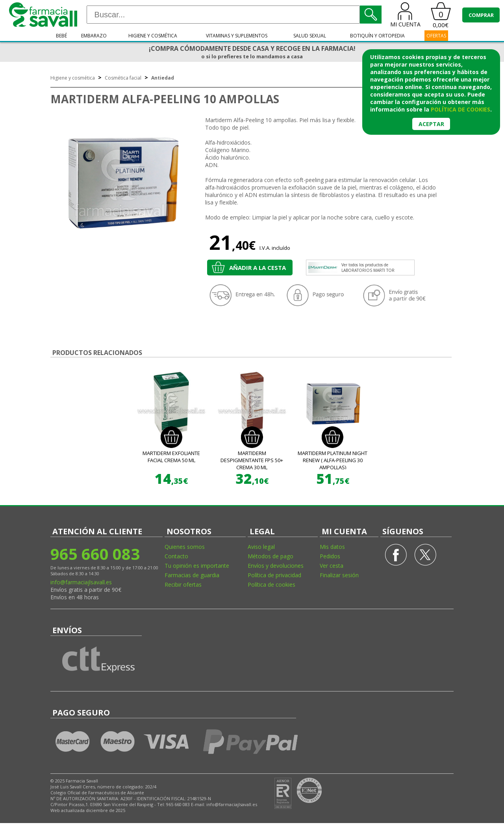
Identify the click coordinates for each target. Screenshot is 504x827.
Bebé (61, 36)
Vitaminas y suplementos (237, 36)
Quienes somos (185, 547)
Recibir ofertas (183, 584)
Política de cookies (271, 584)
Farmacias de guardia (192, 575)
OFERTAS (436, 36)
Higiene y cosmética (153, 36)
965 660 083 (95, 554)
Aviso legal (261, 547)
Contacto (176, 556)
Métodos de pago (271, 556)
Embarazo (94, 36)
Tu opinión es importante (197, 566)
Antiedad (163, 78)
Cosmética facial (123, 78)
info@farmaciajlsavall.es (81, 582)
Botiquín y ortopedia (377, 36)
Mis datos (332, 547)
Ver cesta (332, 566)
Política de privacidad (274, 575)
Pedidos (330, 556)
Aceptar (431, 124)
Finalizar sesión (339, 575)
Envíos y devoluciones (276, 566)
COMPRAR (481, 15)
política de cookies (460, 109)
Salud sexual (310, 36)
